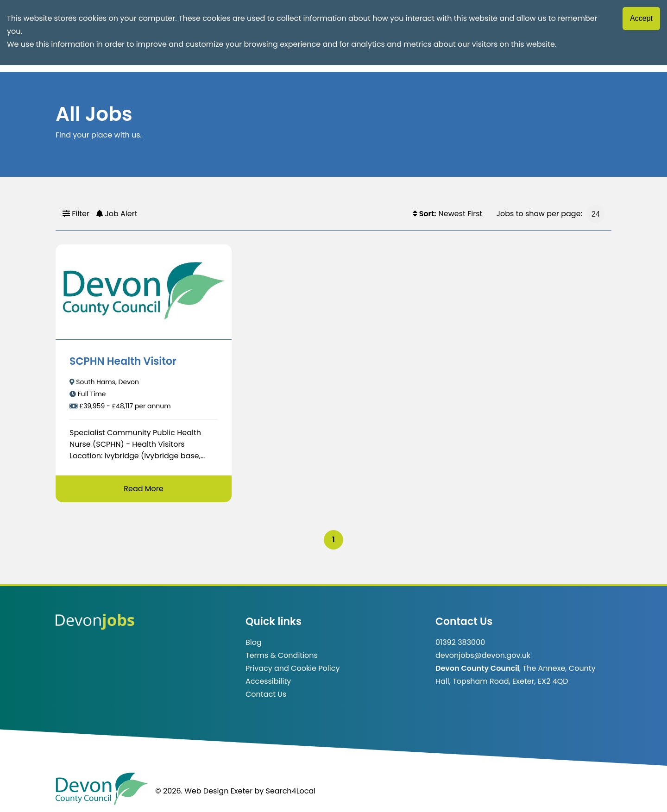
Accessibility (268, 681)
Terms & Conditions (282, 655)
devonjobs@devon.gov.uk (483, 655)
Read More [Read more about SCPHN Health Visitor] (143, 489)
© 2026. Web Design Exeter (204, 791)
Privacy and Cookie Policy (293, 668)
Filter (76, 214)
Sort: (425, 214)
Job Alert (117, 214)
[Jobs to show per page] (596, 214)
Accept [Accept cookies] (641, 18)
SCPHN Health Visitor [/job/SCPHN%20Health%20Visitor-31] (123, 361)
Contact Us (266, 694)
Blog (254, 642)
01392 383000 (460, 642)
